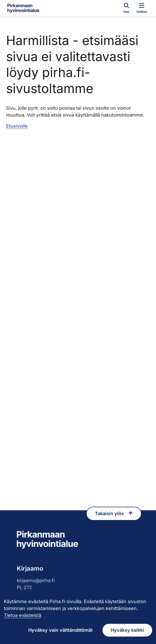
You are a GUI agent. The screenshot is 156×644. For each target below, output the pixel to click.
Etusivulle (17, 126)
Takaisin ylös (114, 511)
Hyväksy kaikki (127, 630)
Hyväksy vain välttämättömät (60, 630)
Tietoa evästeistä (23, 615)
